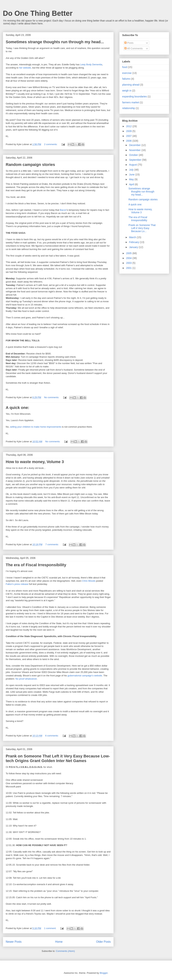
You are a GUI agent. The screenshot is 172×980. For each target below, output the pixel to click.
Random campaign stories (30, 165)
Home (59, 942)
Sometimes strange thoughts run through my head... (55, 42)
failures (126, 79)
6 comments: (52, 736)
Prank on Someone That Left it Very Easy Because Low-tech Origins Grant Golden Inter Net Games (58, 758)
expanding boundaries (135, 96)
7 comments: (52, 544)
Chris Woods (89, 581)
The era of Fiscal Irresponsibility (36, 565)
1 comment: (51, 928)
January (134, 247)
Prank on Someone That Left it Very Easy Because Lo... (142, 228)
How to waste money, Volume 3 (35, 462)
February (134, 242)
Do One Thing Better (38, 13)
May (132, 179)
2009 (129, 131)
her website (25, 68)
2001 (129, 268)
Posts (129, 43)
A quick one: (17, 408)
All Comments (133, 48)
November (135, 150)
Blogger (104, 973)
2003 (129, 263)
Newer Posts (14, 942)
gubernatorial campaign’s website (85, 676)
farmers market (131, 102)
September (135, 160)
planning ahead (131, 85)
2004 (129, 258)
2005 (129, 253)
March (133, 237)
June (132, 175)
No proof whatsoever (26, 679)
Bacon (63, 210)
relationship (129, 108)
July (132, 170)
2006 (129, 141)
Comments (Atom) (65, 951)
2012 (129, 126)
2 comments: (51, 144)
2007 (129, 136)
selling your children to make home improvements (36, 427)
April (132, 184)
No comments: (52, 397)
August (133, 165)
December (135, 145)
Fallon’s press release (17, 584)
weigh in (127, 91)
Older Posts (103, 942)
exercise (127, 73)
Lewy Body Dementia (91, 64)
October (134, 155)
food (125, 67)
